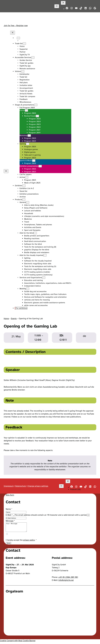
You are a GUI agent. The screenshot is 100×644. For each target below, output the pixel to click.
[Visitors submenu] (23, 71)
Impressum (9, 486)
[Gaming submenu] (28, 144)
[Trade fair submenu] (24, 44)
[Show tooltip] (14, 516)
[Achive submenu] (27, 177)
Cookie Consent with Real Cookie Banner (18, 642)
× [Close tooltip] (88, 515)
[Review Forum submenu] (37, 116)
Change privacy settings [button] (38, 486)
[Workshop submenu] (29, 136)
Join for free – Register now (16, 26)
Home (6, 319)
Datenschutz (21, 486)
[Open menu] (57, 6)
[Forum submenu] (26, 110)
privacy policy (29, 542)
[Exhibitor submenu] (24, 186)
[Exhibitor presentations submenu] (40, 166)
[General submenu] (28, 202)
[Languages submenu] (18, 38)
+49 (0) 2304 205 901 (68, 579)
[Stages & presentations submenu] (36, 105)
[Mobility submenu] (28, 289)
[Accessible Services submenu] (33, 58)
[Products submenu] (24, 200)
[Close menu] (63, 3)
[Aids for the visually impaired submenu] (45, 255)
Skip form (10, 495)
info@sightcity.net (66, 582)
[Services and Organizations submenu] (44, 278)
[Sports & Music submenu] (34, 161)
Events (14, 319)
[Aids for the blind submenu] (35, 233)
